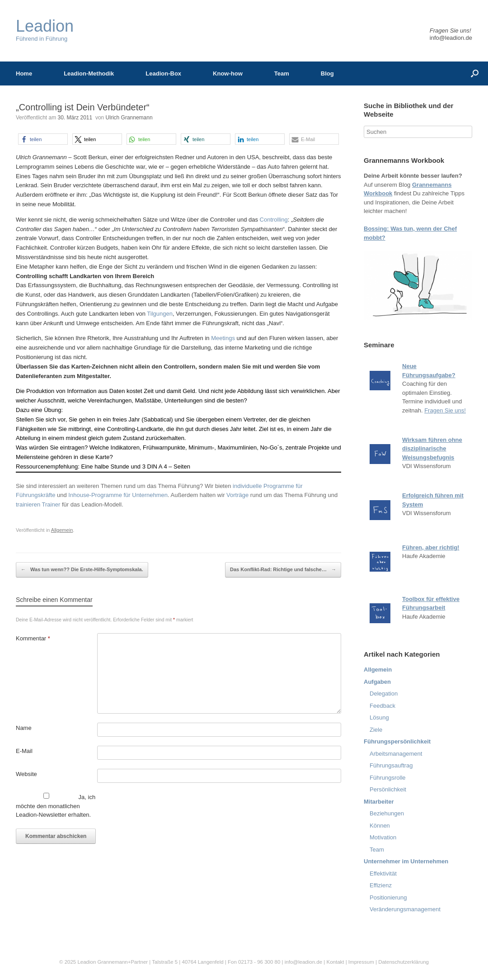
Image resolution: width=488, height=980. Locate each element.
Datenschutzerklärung (404, 962)
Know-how (228, 73)
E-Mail (24, 751)
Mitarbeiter (379, 802)
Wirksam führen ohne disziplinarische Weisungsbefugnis (432, 449)
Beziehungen (387, 813)
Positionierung (388, 897)
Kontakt (335, 962)
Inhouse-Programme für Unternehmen (118, 495)
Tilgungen (160, 314)
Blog (327, 73)
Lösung (379, 717)
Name (24, 728)
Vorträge (237, 495)
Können (380, 826)
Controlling (274, 220)
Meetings (224, 338)
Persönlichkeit (388, 789)
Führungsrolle (388, 778)
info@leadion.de (451, 38)
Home (24, 73)
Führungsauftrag (391, 765)
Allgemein (62, 530)
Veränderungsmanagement (405, 909)
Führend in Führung (45, 30)
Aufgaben (377, 682)
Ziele (376, 730)
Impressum (362, 962)
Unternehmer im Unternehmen (406, 861)
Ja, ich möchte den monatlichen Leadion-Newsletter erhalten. (56, 805)
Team (282, 73)
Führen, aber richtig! (431, 547)
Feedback (382, 706)
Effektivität (383, 873)
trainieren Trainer (38, 504)
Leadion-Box (163, 73)
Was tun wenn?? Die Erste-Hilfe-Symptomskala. (82, 570)
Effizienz (381, 885)
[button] (43, 139)
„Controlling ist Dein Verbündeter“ (83, 107)
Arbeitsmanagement (396, 754)
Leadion (87, 962)
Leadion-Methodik (89, 73)
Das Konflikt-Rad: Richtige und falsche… (283, 570)
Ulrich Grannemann (129, 118)
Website (26, 774)
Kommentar (33, 638)
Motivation (383, 837)
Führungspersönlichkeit (397, 741)
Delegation (384, 694)
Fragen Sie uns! (445, 410)
